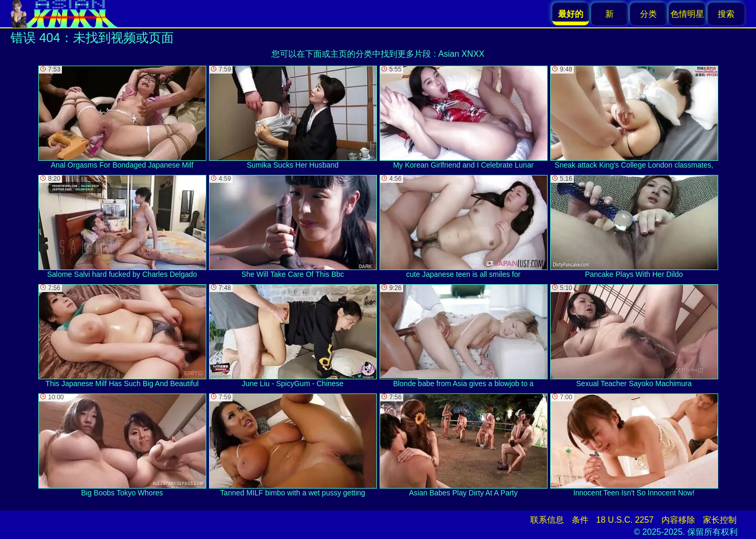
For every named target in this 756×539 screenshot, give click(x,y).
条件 (580, 520)
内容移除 (678, 520)
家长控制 (720, 520)
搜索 (726, 14)
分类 (648, 14)
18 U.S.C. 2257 (625, 520)
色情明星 (687, 14)
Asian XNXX (461, 54)
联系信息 (547, 520)
